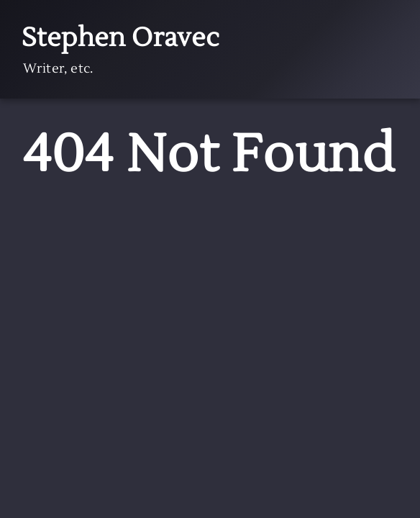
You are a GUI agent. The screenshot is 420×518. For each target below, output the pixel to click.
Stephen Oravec (121, 38)
